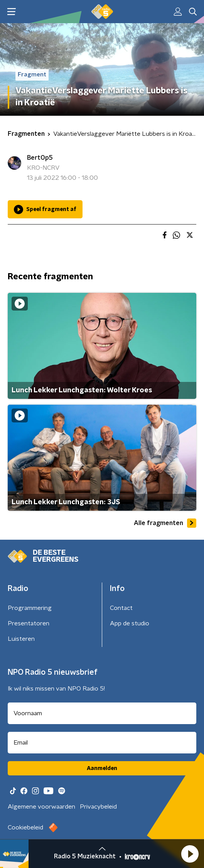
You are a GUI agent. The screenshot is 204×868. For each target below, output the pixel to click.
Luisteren (21, 639)
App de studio (130, 623)
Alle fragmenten (165, 523)
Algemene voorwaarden (41, 807)
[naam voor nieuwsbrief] (102, 713)
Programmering (30, 608)
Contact (121, 608)
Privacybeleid (98, 807)
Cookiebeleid (25, 827)
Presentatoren (29, 623)
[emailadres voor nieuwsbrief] (102, 743)
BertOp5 (40, 158)
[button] (190, 854)
